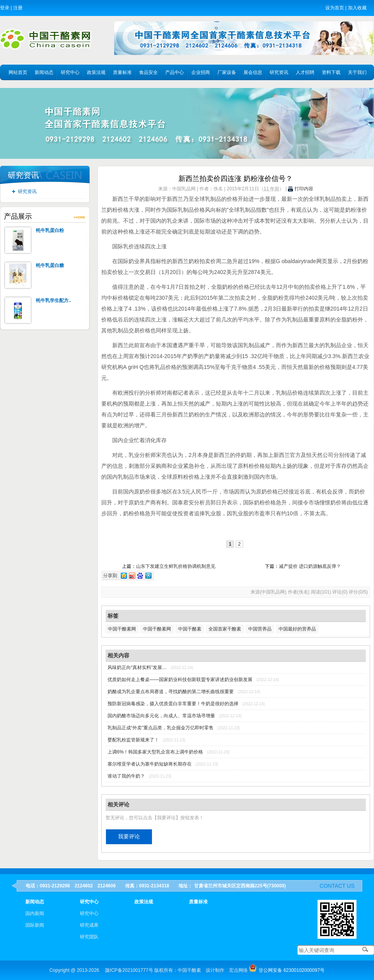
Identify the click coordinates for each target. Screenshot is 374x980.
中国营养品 (260, 629)
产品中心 (175, 72)
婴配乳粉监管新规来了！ (133, 740)
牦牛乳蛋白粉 (50, 230)
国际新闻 (35, 925)
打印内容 (300, 189)
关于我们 (357, 72)
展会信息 (253, 72)
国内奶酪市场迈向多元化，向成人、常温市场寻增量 (161, 716)
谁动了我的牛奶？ (126, 776)
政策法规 (96, 72)
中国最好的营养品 (297, 629)
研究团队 (89, 937)
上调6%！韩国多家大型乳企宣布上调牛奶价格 (155, 752)
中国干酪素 (190, 629)
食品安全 (148, 72)
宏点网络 (238, 970)
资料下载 (331, 72)
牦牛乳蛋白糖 (50, 265)
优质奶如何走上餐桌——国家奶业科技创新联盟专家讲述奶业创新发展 (180, 680)
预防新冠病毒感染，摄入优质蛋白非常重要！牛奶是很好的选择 (173, 704)
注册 (18, 8)
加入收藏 (357, 8)
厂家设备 (227, 72)
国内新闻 (35, 913)
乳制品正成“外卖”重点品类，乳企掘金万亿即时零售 (161, 728)
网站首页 (18, 72)
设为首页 (335, 8)
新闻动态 (44, 72)
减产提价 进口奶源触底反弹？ (310, 566)
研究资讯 (279, 72)
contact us (337, 886)
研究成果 (89, 925)
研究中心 (70, 72)
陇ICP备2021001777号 (129, 970)
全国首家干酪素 (225, 629)
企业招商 (201, 72)
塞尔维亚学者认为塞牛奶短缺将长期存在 (150, 764)
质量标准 (122, 72)
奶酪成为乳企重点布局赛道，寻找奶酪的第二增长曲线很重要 (171, 692)
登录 (5, 8)
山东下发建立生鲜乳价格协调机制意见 (176, 566)
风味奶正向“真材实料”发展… (137, 667)
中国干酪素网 (122, 629)
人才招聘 (305, 72)
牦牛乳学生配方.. (54, 300)
